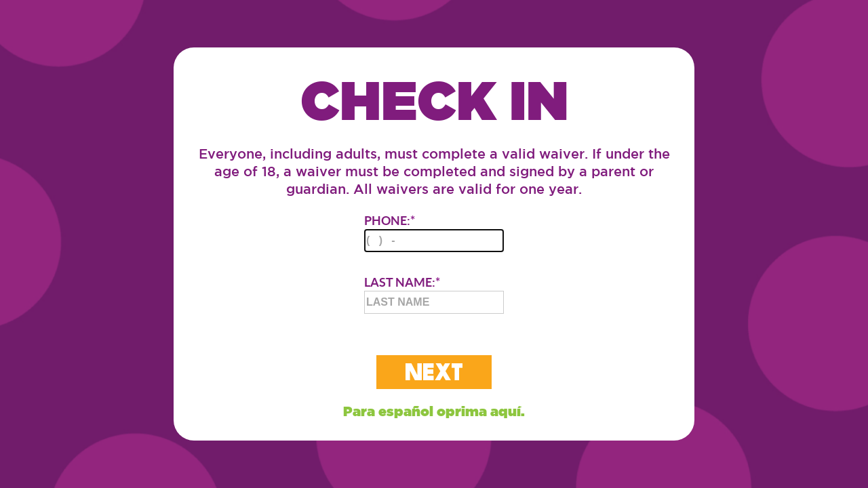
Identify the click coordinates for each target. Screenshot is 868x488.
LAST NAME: (434, 294)
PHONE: (434, 232)
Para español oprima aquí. (434, 411)
